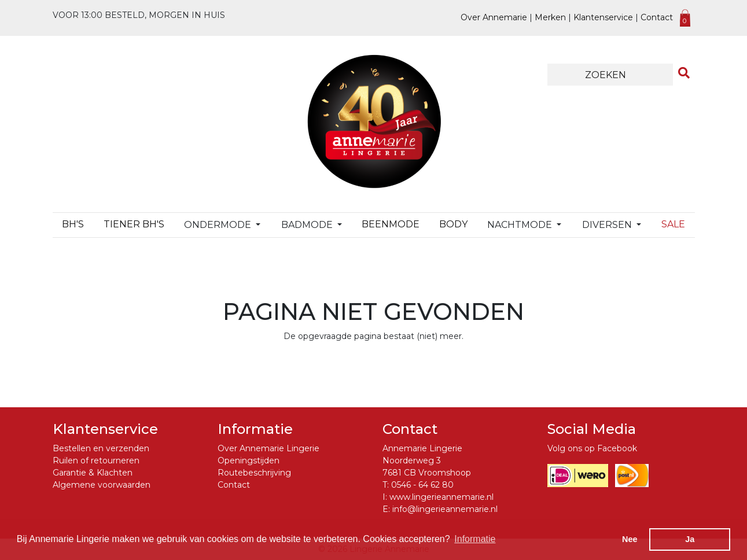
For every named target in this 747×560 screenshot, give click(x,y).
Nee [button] (630, 539)
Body (453, 224)
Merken (550, 17)
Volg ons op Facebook (592, 448)
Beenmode (391, 224)
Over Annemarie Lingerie (268, 448)
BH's (73, 224)
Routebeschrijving (254, 473)
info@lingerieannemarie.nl (445, 509)
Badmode (308, 225)
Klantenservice (603, 17)
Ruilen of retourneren (96, 460)
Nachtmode (521, 225)
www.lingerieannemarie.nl (441, 497)
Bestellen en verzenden (101, 448)
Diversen (608, 225)
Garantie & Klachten (93, 473)
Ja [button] (690, 539)
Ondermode (219, 225)
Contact (657, 17)
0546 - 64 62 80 (422, 485)
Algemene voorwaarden (102, 485)
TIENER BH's (134, 224)
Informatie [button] (475, 539)
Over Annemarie (494, 17)
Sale (673, 224)
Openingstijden (249, 460)
